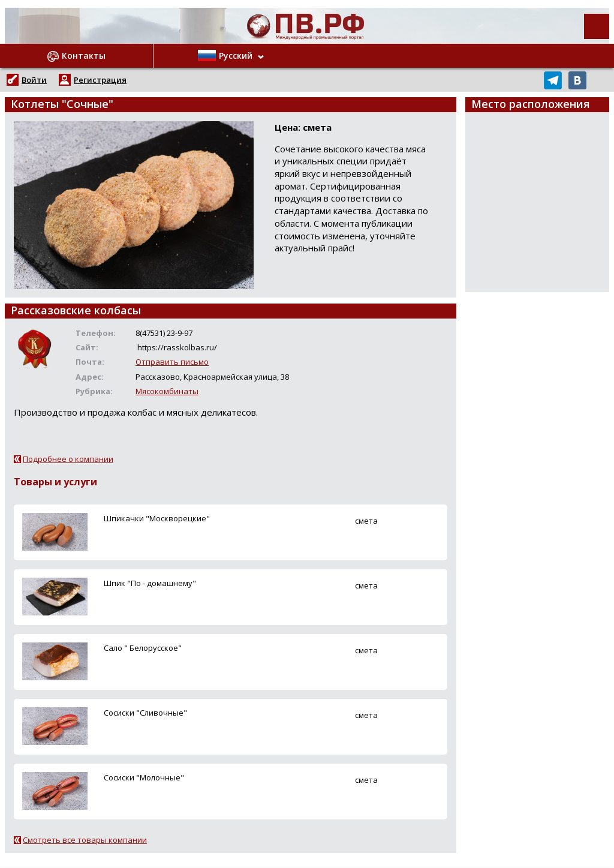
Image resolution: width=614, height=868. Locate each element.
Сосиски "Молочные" (144, 777)
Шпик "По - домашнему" (150, 583)
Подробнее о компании (68, 459)
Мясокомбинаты (167, 391)
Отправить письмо (172, 362)
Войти (34, 80)
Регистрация (100, 80)
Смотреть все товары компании (85, 840)
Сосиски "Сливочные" (145, 713)
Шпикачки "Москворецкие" (157, 518)
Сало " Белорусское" (143, 648)
